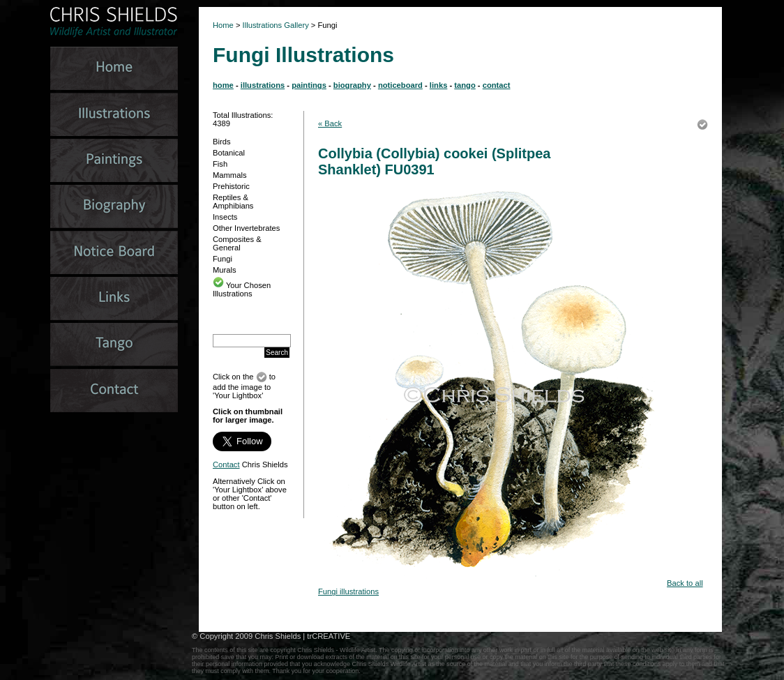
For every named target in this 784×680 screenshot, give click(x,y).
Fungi (223, 259)
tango (465, 85)
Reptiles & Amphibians (233, 202)
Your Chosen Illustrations (242, 289)
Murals (225, 270)
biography (352, 85)
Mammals (229, 175)
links (439, 85)
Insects (225, 217)
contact (497, 85)
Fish (220, 164)
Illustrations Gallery (275, 25)
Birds (222, 142)
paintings (309, 85)
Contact (226, 464)
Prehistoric (231, 186)
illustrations (263, 85)
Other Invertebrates (246, 228)
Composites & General (237, 243)
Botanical (229, 153)
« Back (330, 123)
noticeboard (400, 85)
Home (223, 25)
